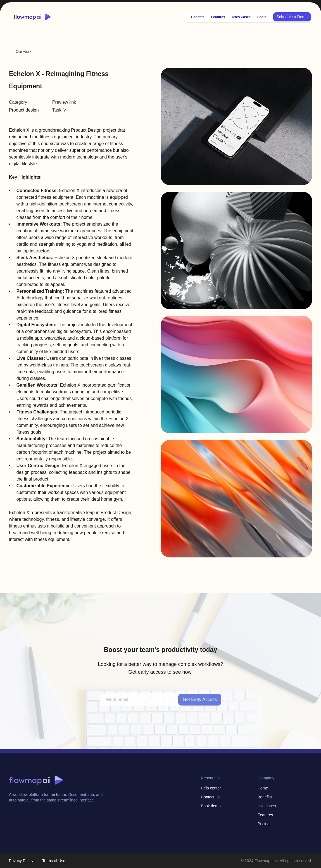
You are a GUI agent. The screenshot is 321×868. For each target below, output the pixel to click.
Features (265, 815)
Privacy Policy (21, 861)
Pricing (264, 824)
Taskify (59, 110)
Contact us (210, 797)
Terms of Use (54, 861)
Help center (211, 788)
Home (263, 788)
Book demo (211, 806)
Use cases (267, 806)
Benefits (265, 797)
